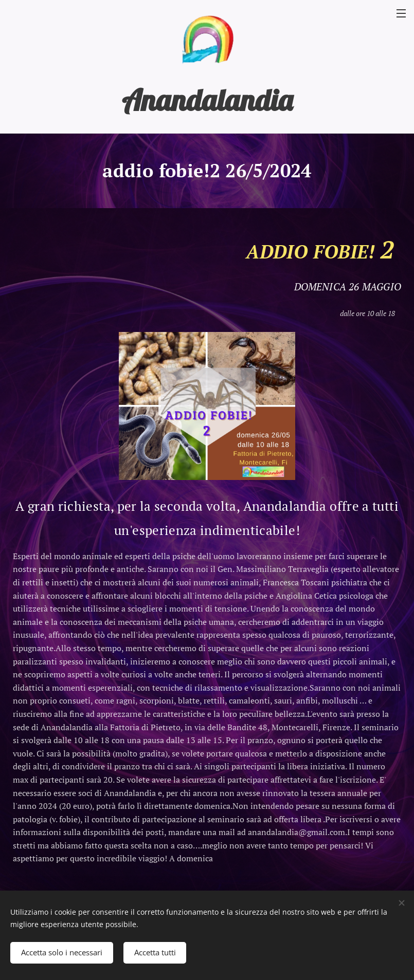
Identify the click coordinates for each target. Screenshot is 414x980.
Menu (401, 13)
